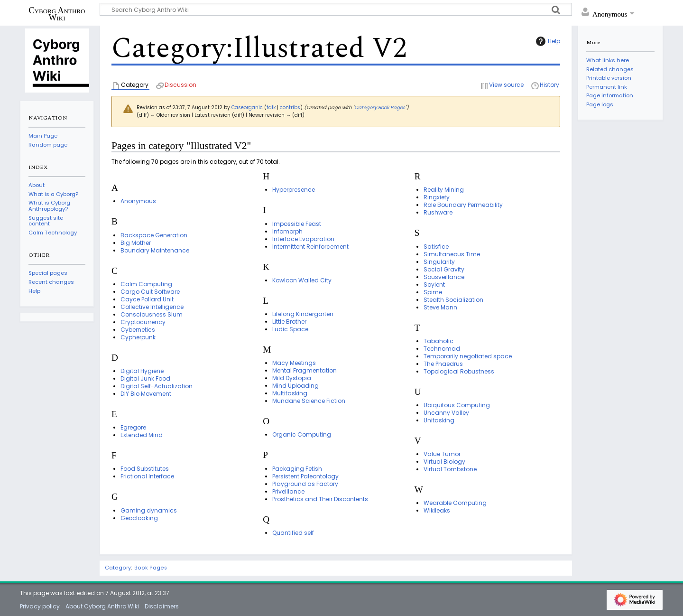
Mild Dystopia (292, 378)
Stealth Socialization (453, 300)
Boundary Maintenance (155, 250)
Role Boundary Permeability (463, 205)
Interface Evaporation (303, 239)
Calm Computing (146, 284)
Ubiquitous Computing (457, 405)
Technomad (442, 349)
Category (118, 568)
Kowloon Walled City (302, 280)
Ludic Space (290, 329)
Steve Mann (440, 307)
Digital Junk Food (145, 378)
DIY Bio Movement (146, 394)
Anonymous (138, 201)
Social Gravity (444, 269)
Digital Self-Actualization (157, 386)
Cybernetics (138, 330)
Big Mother (136, 243)
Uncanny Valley (446, 413)
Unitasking (439, 420)
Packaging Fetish (297, 469)
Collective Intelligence (152, 307)
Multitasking (290, 393)
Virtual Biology (444, 462)
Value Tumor (442, 454)
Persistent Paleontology (305, 476)
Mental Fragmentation (305, 370)
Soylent (434, 285)
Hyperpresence (294, 190)
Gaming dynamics (149, 510)
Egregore (133, 427)
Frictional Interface (147, 476)
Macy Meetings (294, 363)
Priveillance (288, 491)
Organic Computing (302, 434)
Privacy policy (40, 606)
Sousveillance (444, 277)
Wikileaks (437, 510)
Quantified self (293, 533)
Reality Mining (444, 190)
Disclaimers (162, 606)
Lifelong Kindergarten (303, 314)
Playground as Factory (305, 484)
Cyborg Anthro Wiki (57, 14)
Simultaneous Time (452, 254)
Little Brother (289, 322)
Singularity (439, 262)
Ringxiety (437, 197)
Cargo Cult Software (150, 292)
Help (547, 41)
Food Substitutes (145, 469)
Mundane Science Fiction (309, 401)
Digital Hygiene (142, 371)
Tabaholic (438, 341)
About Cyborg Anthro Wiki (102, 606)
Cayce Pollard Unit (147, 299)
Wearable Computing (455, 503)
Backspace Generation (154, 235)
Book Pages (151, 568)
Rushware (438, 212)
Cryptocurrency (143, 322)
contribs (290, 107)
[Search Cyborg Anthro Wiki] (336, 9)
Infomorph (287, 231)
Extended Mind (142, 435)
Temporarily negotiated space (468, 356)
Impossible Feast (297, 224)
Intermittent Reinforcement (310, 247)
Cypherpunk (138, 337)
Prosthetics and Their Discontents (320, 499)
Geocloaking (139, 518)
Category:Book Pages (380, 107)
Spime (433, 292)
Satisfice (436, 247)
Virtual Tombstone (450, 469)
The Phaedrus (443, 364)
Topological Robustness (459, 371)
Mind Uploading (295, 386)
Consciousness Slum (152, 314)
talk (271, 107)
